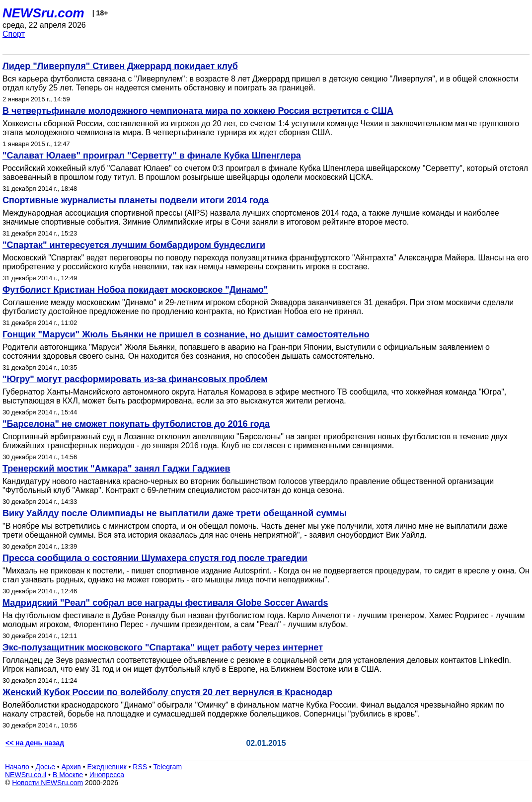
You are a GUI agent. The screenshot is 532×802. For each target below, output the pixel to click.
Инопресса (107, 775)
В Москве (68, 775)
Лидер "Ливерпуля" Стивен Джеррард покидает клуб (120, 66)
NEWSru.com (43, 13)
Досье (45, 767)
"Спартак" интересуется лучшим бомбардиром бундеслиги (134, 245)
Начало (17, 767)
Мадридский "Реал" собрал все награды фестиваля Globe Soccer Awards (165, 603)
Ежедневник (107, 767)
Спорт (14, 34)
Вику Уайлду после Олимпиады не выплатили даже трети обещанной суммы (175, 513)
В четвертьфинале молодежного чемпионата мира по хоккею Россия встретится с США (198, 111)
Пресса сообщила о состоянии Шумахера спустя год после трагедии (155, 558)
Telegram (168, 767)
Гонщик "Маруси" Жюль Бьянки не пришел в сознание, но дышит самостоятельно (186, 334)
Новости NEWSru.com (47, 783)
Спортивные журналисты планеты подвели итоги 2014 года (136, 200)
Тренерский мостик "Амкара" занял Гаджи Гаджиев (116, 469)
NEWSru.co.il (26, 775)
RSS (140, 767)
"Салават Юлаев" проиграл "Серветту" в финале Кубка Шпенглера (152, 156)
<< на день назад (35, 743)
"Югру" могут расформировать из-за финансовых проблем (135, 379)
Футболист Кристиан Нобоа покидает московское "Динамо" (135, 290)
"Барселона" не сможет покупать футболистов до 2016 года (136, 424)
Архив (71, 767)
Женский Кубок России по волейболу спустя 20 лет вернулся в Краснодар (167, 692)
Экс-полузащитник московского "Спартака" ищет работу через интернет (163, 647)
